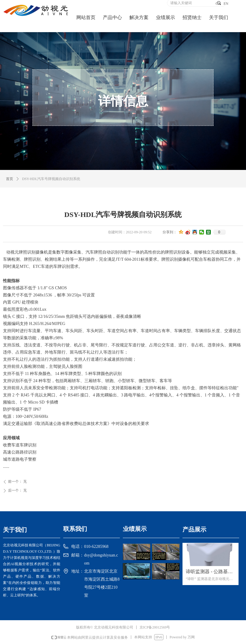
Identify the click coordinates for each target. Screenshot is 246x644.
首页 (10, 179)
